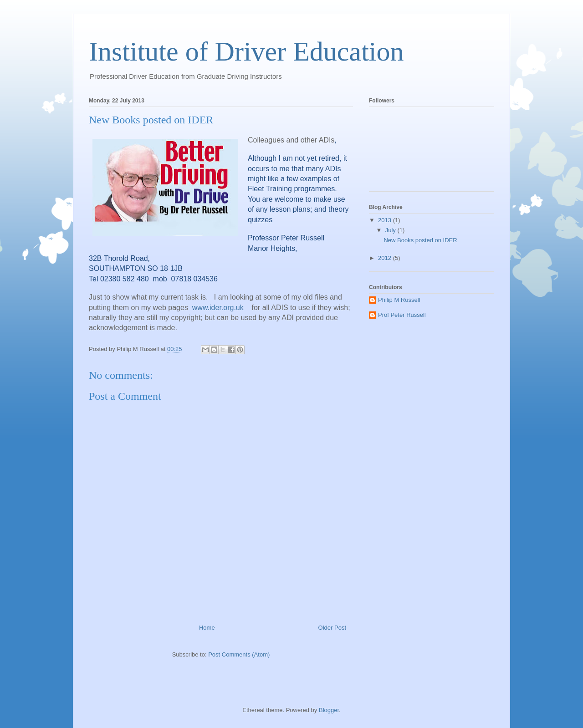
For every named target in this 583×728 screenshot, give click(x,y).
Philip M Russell (399, 300)
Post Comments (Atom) (239, 654)
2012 (386, 258)
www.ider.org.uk (218, 308)
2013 (386, 220)
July (391, 230)
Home (207, 628)
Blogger (329, 710)
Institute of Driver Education (246, 51)
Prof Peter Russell (402, 315)
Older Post (332, 628)
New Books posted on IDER (420, 240)
